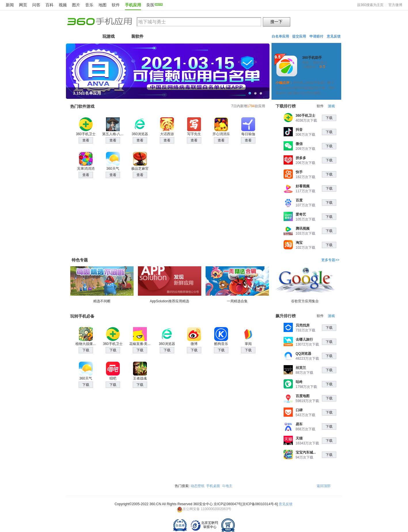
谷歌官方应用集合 (305, 285)
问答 (36, 5)
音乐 (89, 5)
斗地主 (227, 486)
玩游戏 (109, 36)
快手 (299, 172)
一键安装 (315, 75)
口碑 (299, 410)
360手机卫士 (305, 116)
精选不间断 (102, 285)
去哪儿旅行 (304, 339)
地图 (103, 5)
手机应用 (133, 5)
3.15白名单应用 (87, 93)
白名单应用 (280, 36)
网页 (23, 5)
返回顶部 (324, 486)
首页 (80, 36)
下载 (329, 118)
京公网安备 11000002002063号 (204, 509)
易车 (299, 424)
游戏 (331, 106)
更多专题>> (330, 260)
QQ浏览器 (304, 354)
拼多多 (301, 158)
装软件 (137, 36)
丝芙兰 (301, 368)
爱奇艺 (301, 214)
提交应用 (299, 36)
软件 (116, 5)
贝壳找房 (303, 325)
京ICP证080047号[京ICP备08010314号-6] (246, 504)
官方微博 (395, 5)
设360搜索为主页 (370, 5)
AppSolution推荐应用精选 (170, 285)
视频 (63, 5)
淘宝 (299, 243)
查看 (86, 140)
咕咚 (299, 382)
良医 (150, 5)
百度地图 (303, 396)
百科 (50, 5)
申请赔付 (316, 36)
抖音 (299, 130)
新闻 (10, 5)
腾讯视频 (303, 229)
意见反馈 (334, 36)
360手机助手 (312, 58)
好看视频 (303, 186)
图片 (76, 5)
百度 (299, 200)
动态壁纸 (198, 486)
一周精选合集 (237, 285)
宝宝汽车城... (306, 452)
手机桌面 (213, 486)
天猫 (299, 438)
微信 (299, 144)
